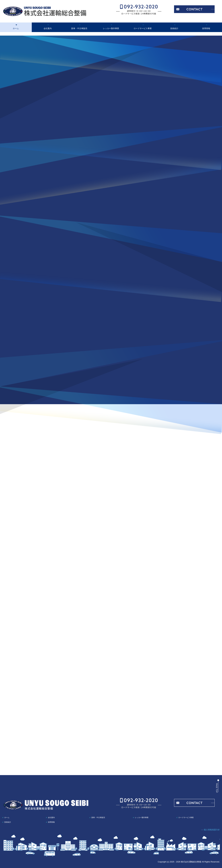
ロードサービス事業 (143, 28)
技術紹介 (174, 28)
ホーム (16, 28)
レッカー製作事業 (111, 28)
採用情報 (206, 28)
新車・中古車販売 (79, 28)
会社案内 (48, 28)
